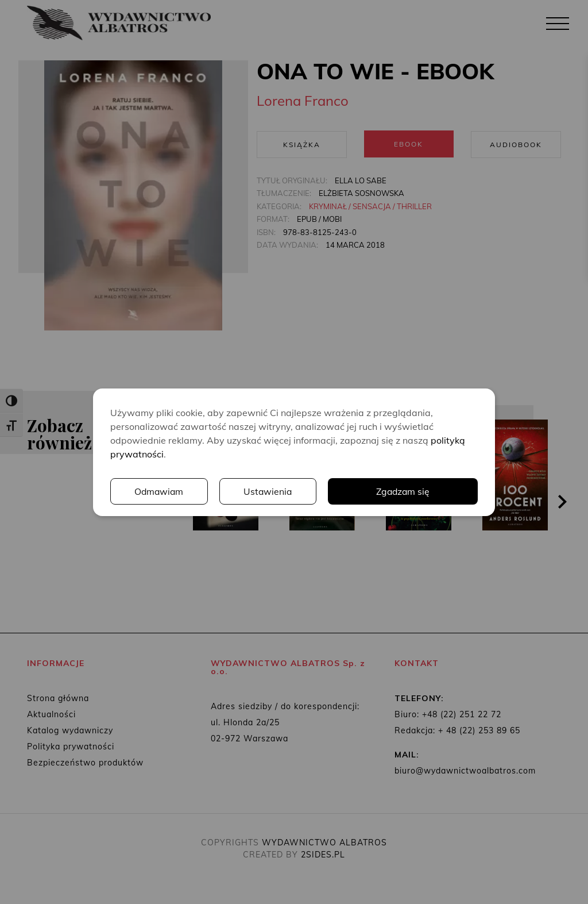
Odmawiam (160, 491)
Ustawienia (269, 491)
